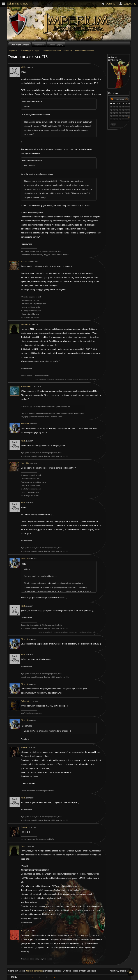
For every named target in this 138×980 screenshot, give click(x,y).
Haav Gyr (25, 262)
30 (114, 107)
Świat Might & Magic (19, 45)
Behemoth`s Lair (18, 23)
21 (114, 116)
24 (123, 116)
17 (123, 113)
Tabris (24, 931)
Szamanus (25, 324)
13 (111, 113)
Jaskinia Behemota (34, 971)
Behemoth (26, 701)
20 (111, 116)
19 (130, 113)
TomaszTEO (27, 387)
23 (120, 116)
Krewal (24, 747)
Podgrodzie (39, 45)
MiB (23, 67)
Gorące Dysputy (56, 45)
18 (126, 113)
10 (123, 110)
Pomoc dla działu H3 (85, 51)
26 (130, 116)
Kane (23, 846)
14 (114, 113)
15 (117, 113)
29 (111, 107)
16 (120, 113)
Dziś (113, 125)
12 (130, 110)
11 (126, 110)
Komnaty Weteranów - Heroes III (57, 51)
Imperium (76, 24)
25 (126, 116)
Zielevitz (25, 424)
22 (117, 116)
